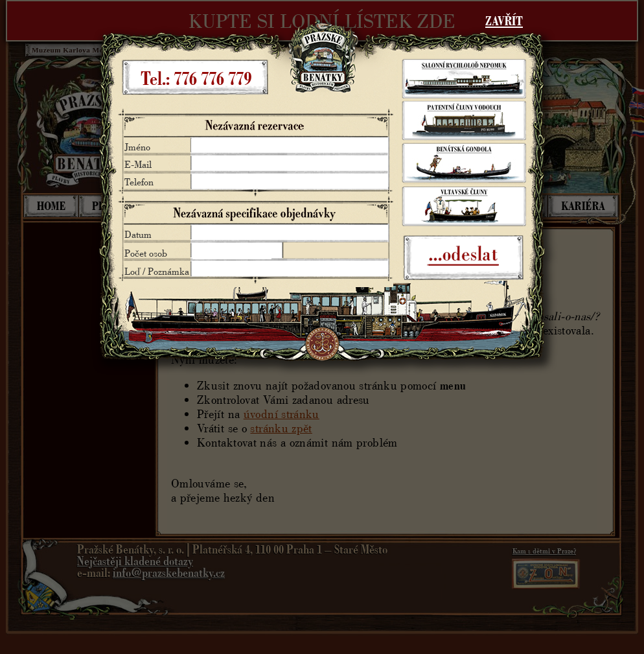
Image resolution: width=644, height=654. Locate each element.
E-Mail (138, 164)
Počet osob (146, 253)
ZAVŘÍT (504, 21)
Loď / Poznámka (157, 271)
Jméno (137, 147)
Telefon (139, 182)
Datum (138, 234)
